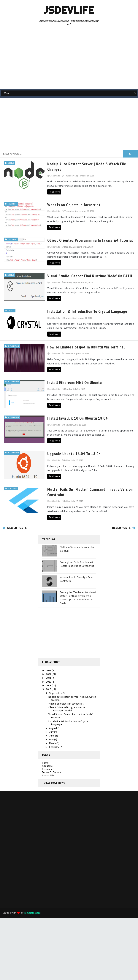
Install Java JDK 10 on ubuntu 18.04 (74, 417)
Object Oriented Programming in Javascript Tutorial (87, 240)
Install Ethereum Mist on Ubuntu (71, 382)
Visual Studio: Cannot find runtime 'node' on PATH (86, 275)
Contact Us (48, 774)
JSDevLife (69, 10)
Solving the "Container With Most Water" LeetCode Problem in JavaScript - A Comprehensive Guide (78, 597)
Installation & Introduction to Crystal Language (84, 311)
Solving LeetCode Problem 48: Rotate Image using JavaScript (77, 563)
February (54, 746)
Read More (51, 192)
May (52, 739)
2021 (49, 677)
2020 (49, 681)
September (56, 692)
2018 (49, 688)
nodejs (11, 163)
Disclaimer (48, 768)
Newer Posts (17, 527)
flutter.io (12, 487)
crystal (11, 310)
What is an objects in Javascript (70, 205)
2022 (49, 673)
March (53, 742)
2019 (49, 684)
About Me (47, 765)
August (53, 727)
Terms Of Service (52, 771)
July (52, 731)
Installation (13, 346)
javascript (12, 204)
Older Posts (121, 527)
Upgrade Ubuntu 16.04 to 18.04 (70, 453)
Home (45, 762)
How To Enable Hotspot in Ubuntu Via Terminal (82, 346)
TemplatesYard (32, 912)
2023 (49, 669)
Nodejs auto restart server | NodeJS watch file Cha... (72, 697)
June (52, 735)
